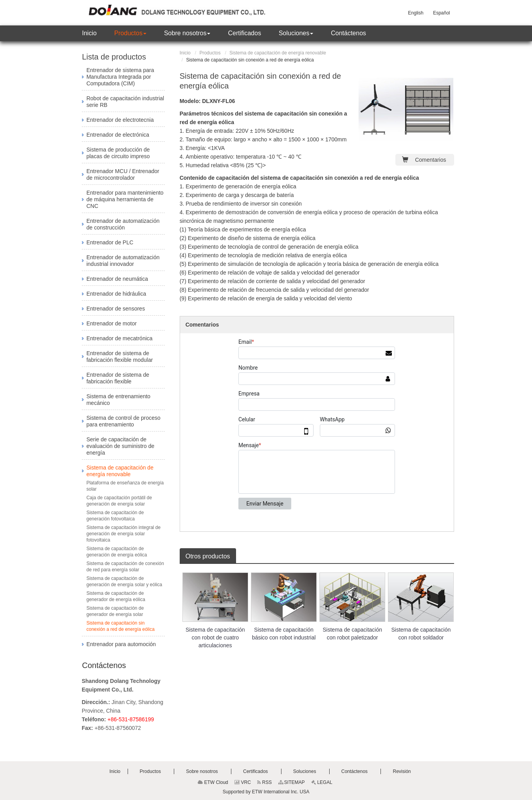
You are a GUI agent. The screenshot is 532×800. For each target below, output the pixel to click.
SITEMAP (292, 782)
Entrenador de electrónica (118, 135)
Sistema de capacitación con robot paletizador (352, 634)
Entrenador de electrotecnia (120, 120)
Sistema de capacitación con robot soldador (421, 634)
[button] (130, 33)
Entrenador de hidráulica (116, 294)
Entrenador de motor (112, 323)
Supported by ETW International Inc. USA (266, 792)
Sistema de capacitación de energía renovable (278, 53)
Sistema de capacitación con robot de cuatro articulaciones (215, 637)
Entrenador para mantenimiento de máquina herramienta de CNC (125, 199)
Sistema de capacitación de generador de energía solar (115, 611)
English (416, 13)
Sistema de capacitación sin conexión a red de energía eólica (121, 626)
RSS (264, 782)
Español (441, 13)
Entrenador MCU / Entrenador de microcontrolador (123, 174)
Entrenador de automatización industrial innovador (123, 261)
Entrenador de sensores (116, 309)
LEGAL (322, 782)
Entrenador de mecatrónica (120, 338)
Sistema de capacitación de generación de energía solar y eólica (124, 581)
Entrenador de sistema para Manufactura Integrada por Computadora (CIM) (120, 77)
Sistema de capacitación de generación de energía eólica (117, 552)
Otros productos (208, 556)
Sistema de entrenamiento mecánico (118, 400)
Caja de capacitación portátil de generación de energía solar (119, 501)
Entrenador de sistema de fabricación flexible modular (120, 357)
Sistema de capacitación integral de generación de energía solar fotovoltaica (124, 534)
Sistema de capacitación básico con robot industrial (284, 634)
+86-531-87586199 (131, 719)
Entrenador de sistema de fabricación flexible (118, 378)
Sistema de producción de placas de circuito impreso (118, 153)
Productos (210, 53)
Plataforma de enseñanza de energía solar (125, 486)
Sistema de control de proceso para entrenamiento (124, 421)
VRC (243, 782)
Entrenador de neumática (117, 279)
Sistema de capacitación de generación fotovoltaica (115, 516)
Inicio (185, 53)
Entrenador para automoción (121, 644)
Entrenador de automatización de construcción (123, 224)
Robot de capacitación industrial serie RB (125, 102)
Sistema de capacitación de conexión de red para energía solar (125, 567)
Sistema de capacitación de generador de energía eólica (116, 596)
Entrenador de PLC (110, 242)
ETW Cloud (213, 782)
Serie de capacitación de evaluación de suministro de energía (121, 446)
